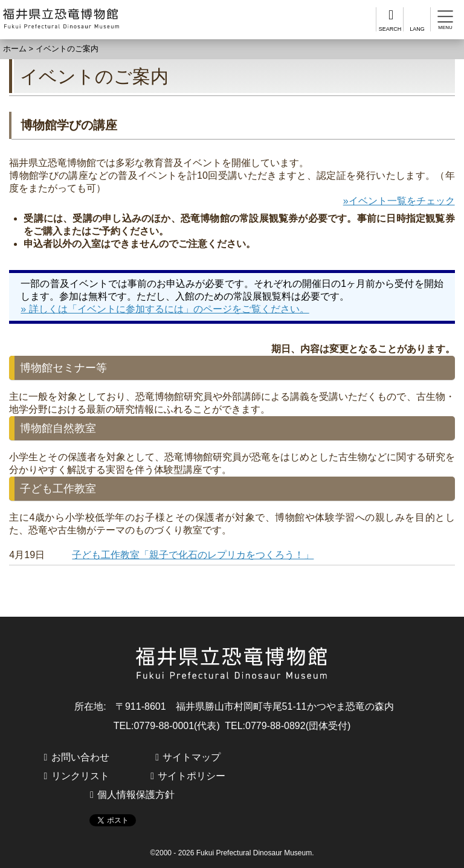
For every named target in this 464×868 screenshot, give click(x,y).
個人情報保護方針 (136, 795)
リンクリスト (80, 776)
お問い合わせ (80, 757)
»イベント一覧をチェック (399, 201)
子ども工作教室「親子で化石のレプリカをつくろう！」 (193, 555)
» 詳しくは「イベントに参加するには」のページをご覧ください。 (165, 309)
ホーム (15, 49)
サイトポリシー (192, 776)
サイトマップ (192, 757)
